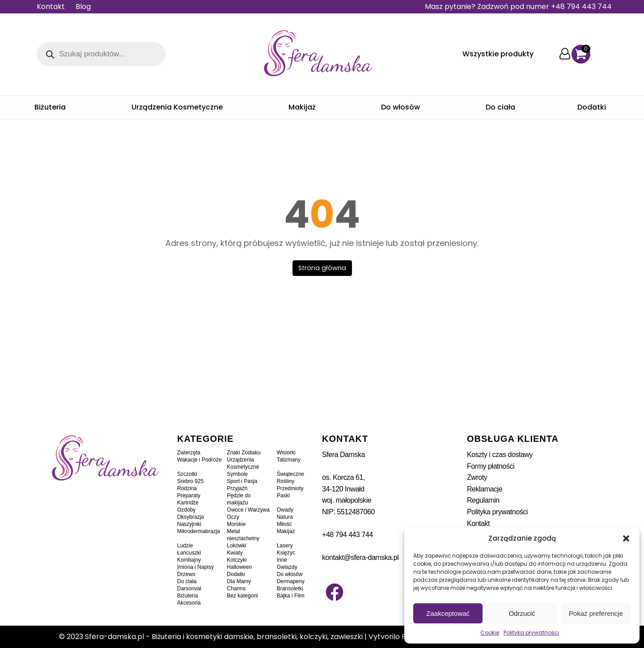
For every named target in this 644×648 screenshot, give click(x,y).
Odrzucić (522, 613)
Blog (83, 6)
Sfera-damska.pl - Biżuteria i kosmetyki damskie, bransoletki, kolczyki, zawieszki (224, 637)
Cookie (490, 633)
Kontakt (51, 6)
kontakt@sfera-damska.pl (360, 557)
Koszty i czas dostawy (500, 455)
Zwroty (477, 477)
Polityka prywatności (531, 633)
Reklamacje (485, 489)
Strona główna (322, 268)
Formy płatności (491, 466)
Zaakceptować (448, 613)
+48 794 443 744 (347, 535)
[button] (626, 538)
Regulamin (483, 500)
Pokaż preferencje (596, 613)
